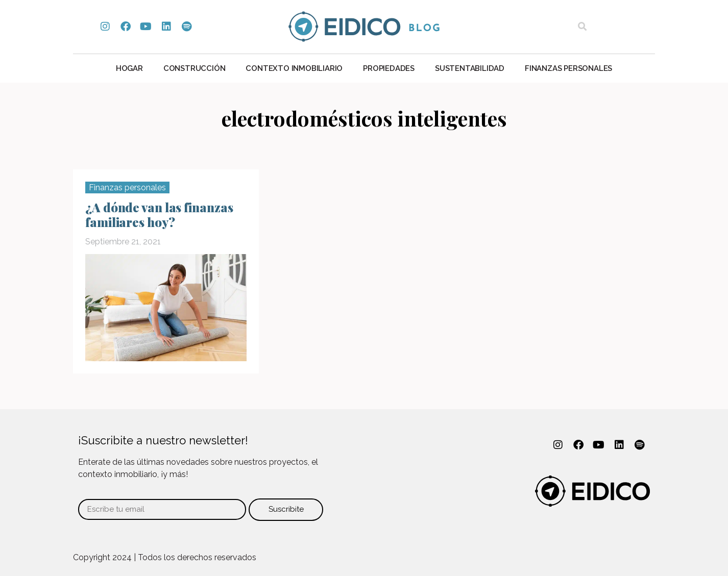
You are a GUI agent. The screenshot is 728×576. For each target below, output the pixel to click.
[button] (582, 27)
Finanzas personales (568, 68)
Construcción (195, 68)
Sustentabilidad (470, 68)
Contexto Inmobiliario (294, 68)
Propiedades (389, 68)
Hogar (129, 68)
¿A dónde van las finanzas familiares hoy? (159, 215)
